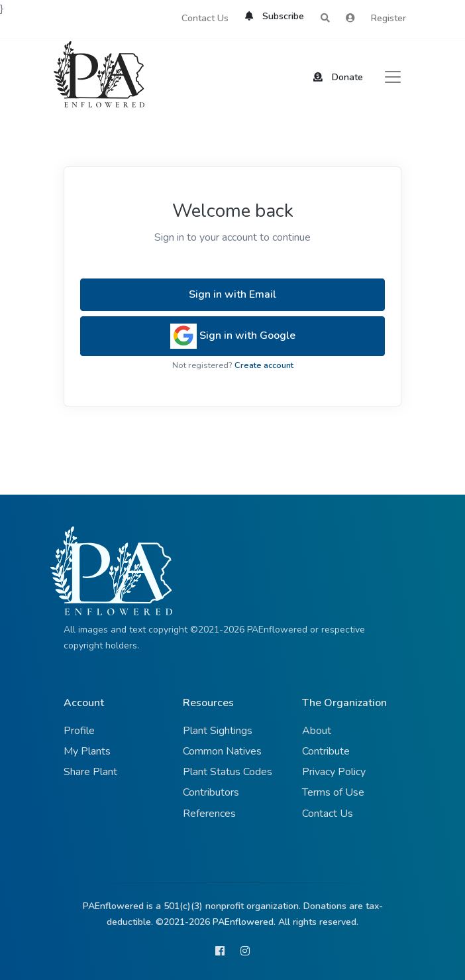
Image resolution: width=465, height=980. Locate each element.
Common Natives (222, 751)
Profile (79, 731)
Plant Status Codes (228, 772)
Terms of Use (333, 792)
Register (388, 18)
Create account (264, 365)
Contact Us (205, 18)
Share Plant (90, 772)
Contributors (211, 792)
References (209, 814)
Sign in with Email (232, 294)
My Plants (87, 751)
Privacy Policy (334, 772)
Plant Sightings (218, 731)
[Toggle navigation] (393, 77)
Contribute (326, 751)
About (317, 731)
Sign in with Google (233, 336)
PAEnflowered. (244, 922)
